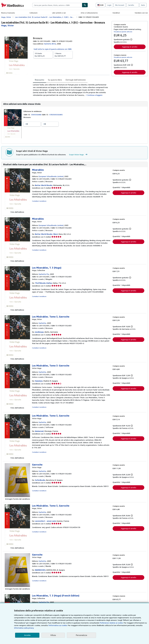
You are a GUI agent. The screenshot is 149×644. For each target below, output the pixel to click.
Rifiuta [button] (53, 635)
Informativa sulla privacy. (24, 628)
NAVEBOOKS (40, 570)
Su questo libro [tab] (55, 80)
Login (109, 5)
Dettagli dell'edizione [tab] (76, 80)
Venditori (116, 13)
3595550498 (36, 115)
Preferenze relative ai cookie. (111, 623)
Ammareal (39, 431)
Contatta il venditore (39, 201)
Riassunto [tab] (39, 80)
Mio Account (120, 5)
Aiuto (143, 5)
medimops (39, 332)
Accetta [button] (27, 635)
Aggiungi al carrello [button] (130, 47)
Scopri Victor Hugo (78, 155)
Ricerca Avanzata (8, 13)
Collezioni (33, 13)
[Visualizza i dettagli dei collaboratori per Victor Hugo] (8, 25)
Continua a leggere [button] (95, 95)
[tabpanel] (71, 90)
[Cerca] (85, 5)
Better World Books (44, 185)
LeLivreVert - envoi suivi (45, 521)
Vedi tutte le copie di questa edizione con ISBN (53, 49)
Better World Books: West (46, 234)
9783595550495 (56, 115)
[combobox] (57, 5)
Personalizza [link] (81, 635)
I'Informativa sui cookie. (58, 625)
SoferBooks (40, 480)
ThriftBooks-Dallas (43, 283)
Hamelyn (39, 381)
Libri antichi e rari (59, 13)
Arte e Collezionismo (89, 13)
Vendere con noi (141, 13)
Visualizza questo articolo (123, 32)
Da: (43, 55)
